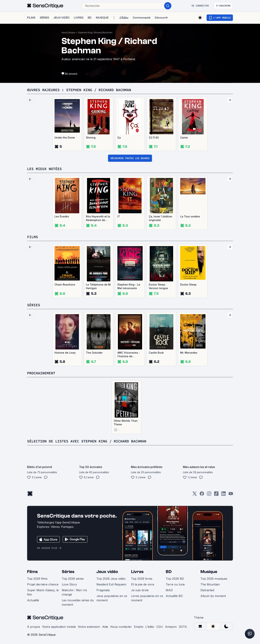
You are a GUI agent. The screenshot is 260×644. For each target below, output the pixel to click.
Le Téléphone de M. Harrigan (99, 286)
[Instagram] (209, 495)
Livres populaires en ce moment (147, 598)
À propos (34, 627)
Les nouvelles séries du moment (78, 602)
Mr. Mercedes (189, 353)
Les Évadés (62, 216)
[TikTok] (216, 495)
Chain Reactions (65, 285)
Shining (91, 138)
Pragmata (103, 590)
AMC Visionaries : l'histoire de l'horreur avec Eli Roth (128, 355)
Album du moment (213, 596)
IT (119, 216)
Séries (68, 572)
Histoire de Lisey (65, 353)
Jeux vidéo (107, 572)
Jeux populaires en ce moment (112, 598)
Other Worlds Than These (126, 423)
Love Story (69, 584)
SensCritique (68, 33)
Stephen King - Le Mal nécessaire (129, 286)
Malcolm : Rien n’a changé (74, 592)
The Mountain (210, 584)
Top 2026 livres (142, 579)
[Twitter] (195, 495)
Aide (105, 627)
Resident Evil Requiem (111, 584)
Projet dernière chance (43, 584)
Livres (137, 572)
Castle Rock (156, 353)
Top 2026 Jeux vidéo (111, 579)
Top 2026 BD (175, 579)
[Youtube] (231, 495)
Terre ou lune (175, 584)
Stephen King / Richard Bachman (95, 33)
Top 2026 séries (73, 579)
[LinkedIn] (224, 495)
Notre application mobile (59, 627)
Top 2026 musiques (214, 579)
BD (169, 572)
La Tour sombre (190, 216)
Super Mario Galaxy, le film (43, 592)
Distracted (207, 590)
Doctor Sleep (188, 285)
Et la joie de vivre (143, 584)
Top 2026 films (37, 579)
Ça (119, 138)
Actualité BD (174, 596)
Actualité (33, 600)
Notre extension (89, 627)
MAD (169, 590)
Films (32, 572)
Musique (209, 572)
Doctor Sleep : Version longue (158, 286)
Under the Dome (65, 138)
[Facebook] (202, 495)
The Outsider (94, 353)
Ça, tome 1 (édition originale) (161, 218)
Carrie (184, 138)
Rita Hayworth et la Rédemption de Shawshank (98, 218)
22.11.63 (154, 138)
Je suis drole (140, 590)
